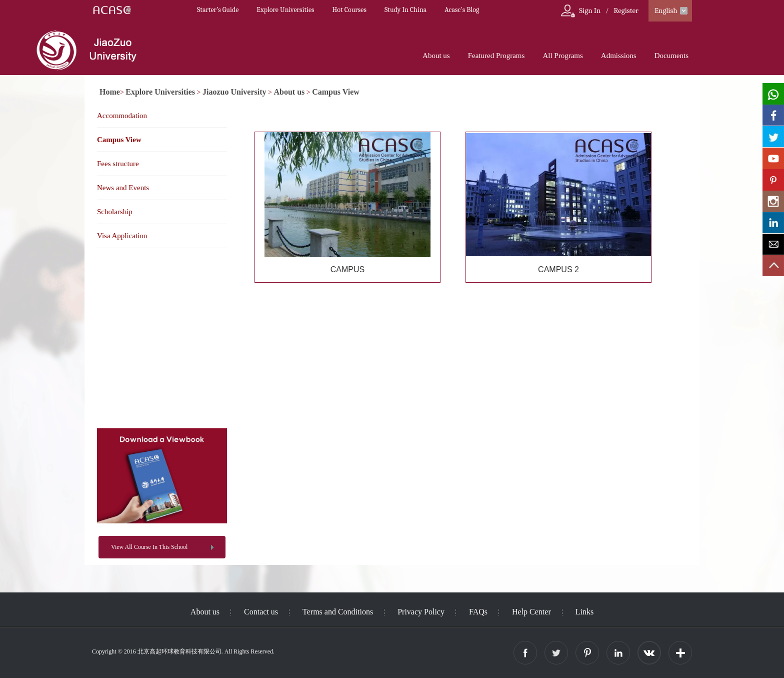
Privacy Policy (421, 612)
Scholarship (115, 212)
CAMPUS (347, 269)
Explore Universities (285, 10)
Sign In (590, 11)
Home (110, 92)
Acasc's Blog (462, 10)
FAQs (478, 612)
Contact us (261, 612)
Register (626, 11)
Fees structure (118, 164)
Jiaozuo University (234, 92)
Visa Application (122, 236)
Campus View (336, 92)
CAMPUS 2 (558, 269)
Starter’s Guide (218, 10)
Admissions (619, 56)
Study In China (405, 10)
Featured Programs (496, 56)
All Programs (562, 56)
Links (584, 612)
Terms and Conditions (338, 612)
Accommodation (122, 116)
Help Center (531, 612)
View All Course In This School (149, 547)
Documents (671, 56)
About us (436, 56)
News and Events (123, 188)
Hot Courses (349, 10)
